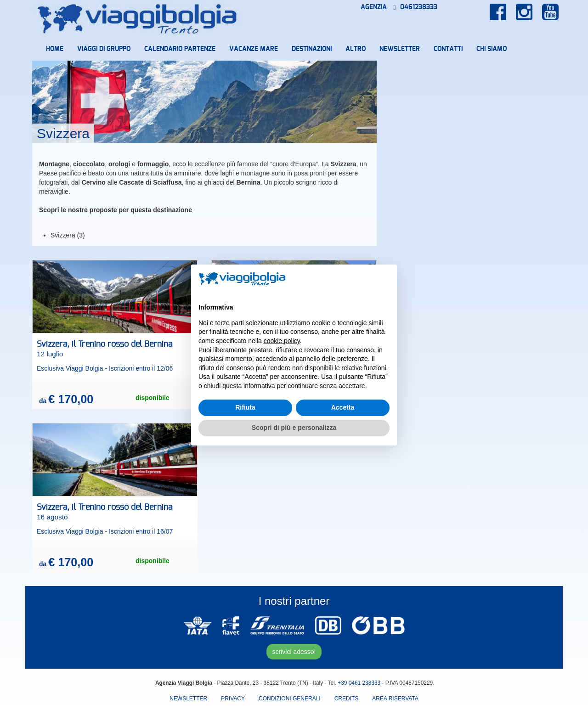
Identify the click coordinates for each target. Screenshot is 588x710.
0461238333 (416, 7)
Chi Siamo (492, 49)
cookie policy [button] (282, 341)
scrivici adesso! (294, 652)
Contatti (448, 49)
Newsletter (400, 49)
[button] (385, 279)
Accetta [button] (343, 407)
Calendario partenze (180, 49)
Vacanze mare (254, 49)
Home (55, 49)
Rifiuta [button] (245, 407)
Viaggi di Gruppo (104, 49)
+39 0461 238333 (359, 683)
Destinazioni (312, 49)
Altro (356, 49)
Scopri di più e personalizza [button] (294, 428)
